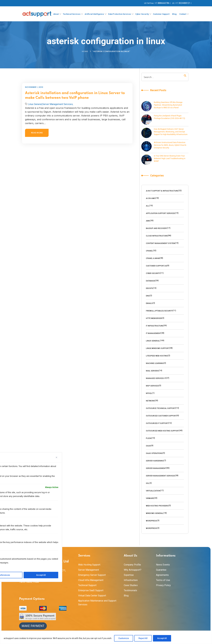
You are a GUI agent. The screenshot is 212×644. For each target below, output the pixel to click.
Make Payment (33, 626)
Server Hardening (155, 461)
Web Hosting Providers (157, 506)
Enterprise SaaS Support (91, 590)
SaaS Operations (154, 453)
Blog (126, 596)
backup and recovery (156, 228)
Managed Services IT (156, 378)
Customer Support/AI (156, 266)
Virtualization (153, 491)
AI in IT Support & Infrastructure (162, 191)
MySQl (149, 393)
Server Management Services (160, 476)
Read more (37, 133)
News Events (163, 565)
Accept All (162, 638)
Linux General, (35, 104)
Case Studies (131, 585)
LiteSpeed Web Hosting (157, 356)
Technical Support (87, 585)
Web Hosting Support (89, 565)
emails (149, 303)
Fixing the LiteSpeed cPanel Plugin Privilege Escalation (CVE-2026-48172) (169, 117)
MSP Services (152, 386)
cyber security (153, 273)
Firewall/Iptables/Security (159, 311)
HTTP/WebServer (154, 318)
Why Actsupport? (133, 570)
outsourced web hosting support (162, 431)
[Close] (57, 457)
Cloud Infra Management (91, 580)
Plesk (149, 438)
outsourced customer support (161, 416)
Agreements (162, 575)
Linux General (153, 341)
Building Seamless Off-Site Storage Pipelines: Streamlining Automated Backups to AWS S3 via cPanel (168, 105)
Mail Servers (152, 371)
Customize (124, 638)
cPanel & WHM (153, 258)
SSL (148, 483)
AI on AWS (151, 198)
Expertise (129, 575)
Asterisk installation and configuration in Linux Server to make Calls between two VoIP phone (75, 95)
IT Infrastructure (155, 326)
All (148, 206)
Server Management (156, 468)
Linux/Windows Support (158, 348)
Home (85, 52)
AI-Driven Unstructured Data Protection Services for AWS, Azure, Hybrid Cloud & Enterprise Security (170, 145)
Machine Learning (155, 363)
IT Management (153, 333)
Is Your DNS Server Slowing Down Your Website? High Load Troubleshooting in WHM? (170, 159)
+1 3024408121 (183, 3)
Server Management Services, (58, 104)
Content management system (160, 243)
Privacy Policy (163, 585)
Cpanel (149, 251)
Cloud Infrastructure (157, 236)
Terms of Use (163, 580)
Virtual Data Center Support (92, 596)
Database (151, 281)
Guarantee (161, 570)
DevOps (149, 288)
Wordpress (151, 521)
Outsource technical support (161, 408)
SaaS (148, 446)
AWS (148, 221)
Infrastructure (131, 580)
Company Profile (132, 565)
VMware (150, 498)
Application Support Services (160, 213)
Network (150, 401)
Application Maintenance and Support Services (97, 603)
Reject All (143, 638)
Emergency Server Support (92, 575)
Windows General (155, 513)
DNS (148, 296)
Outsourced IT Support (157, 423)
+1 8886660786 (162, 3)
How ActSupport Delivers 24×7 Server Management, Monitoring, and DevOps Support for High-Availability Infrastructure (171, 132)
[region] (106, 637)
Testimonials (130, 590)
